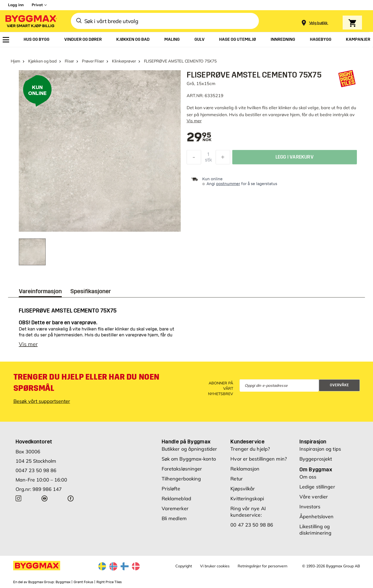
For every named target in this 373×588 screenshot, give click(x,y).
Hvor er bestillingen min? (259, 459)
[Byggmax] (31, 21)
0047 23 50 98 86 (36, 470)
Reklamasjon (245, 469)
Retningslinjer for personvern (262, 566)
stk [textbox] (208, 161)
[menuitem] (6, 40)
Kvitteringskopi (247, 499)
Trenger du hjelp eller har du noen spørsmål (86, 383)
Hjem (15, 61)
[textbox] (199, 138)
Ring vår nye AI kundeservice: (248, 512)
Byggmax (63, 582)
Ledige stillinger (317, 487)
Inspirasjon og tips (320, 449)
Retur (237, 479)
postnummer (228, 184)
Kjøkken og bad (42, 61)
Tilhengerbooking (181, 479)
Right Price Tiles (109, 582)
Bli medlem (174, 518)
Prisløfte (171, 489)
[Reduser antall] (194, 159)
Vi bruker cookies (215, 566)
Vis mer (194, 121)
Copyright (184, 566)
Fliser (69, 61)
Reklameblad (176, 499)
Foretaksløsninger (182, 469)
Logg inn (16, 5)
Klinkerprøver (124, 61)
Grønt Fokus (83, 582)
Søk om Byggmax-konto (189, 459)
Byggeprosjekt (316, 459)
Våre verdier (314, 497)
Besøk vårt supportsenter (42, 401)
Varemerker (175, 508)
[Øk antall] (223, 159)
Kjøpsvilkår (243, 489)
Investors (310, 507)
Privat (37, 5)
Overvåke (339, 385)
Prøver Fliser (93, 61)
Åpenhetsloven (316, 517)
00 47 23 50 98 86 (252, 525)
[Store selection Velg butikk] (318, 23)
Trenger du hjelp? (250, 449)
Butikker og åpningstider (189, 449)
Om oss (308, 477)
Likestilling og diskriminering (315, 530)
